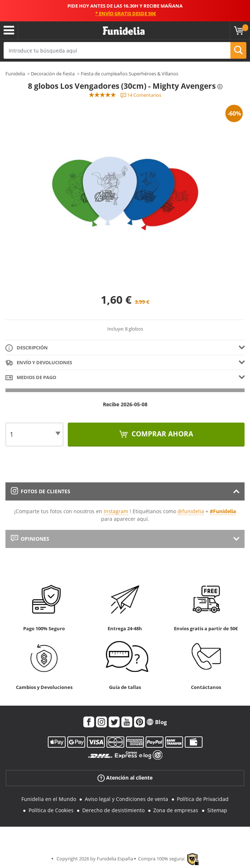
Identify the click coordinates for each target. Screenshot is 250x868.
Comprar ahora (161, 434)
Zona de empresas (176, 810)
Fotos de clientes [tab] (41, 491)
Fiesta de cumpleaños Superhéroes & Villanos (130, 74)
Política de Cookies (51, 810)
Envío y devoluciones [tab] (39, 363)
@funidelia (191, 511)
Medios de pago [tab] (31, 378)
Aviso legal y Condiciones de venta (126, 799)
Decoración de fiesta (53, 74)
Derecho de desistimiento (113, 810)
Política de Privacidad (203, 799)
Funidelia (15, 74)
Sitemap (217, 810)
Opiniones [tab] (30, 539)
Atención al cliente (125, 778)
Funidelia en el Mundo (49, 799)
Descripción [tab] (27, 348)
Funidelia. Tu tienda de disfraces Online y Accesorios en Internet (124, 31)
